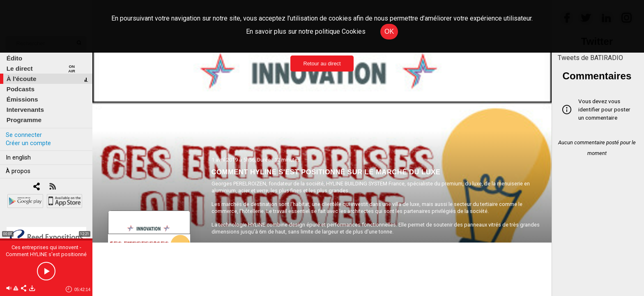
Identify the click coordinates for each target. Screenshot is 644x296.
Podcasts (21, 89)
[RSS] (52, 187)
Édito (14, 58)
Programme (24, 120)
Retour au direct (322, 64)
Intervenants (25, 110)
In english (18, 158)
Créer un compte (28, 143)
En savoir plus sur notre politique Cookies (306, 31)
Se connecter (24, 135)
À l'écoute (22, 79)
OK (389, 31)
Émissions (22, 99)
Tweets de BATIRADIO (590, 58)
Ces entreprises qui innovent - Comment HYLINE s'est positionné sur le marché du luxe (46, 254)
